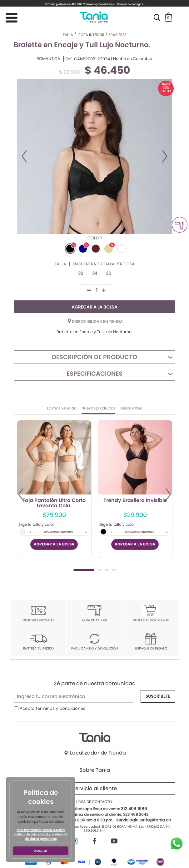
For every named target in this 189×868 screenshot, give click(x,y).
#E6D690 (109, 249)
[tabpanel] (54, 489)
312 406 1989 (134, 809)
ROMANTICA (48, 59)
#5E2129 (96, 249)
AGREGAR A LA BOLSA (94, 307)
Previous (24, 156)
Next (165, 156)
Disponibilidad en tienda (95, 321)
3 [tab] (107, 570)
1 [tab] (84, 570)
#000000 (70, 249)
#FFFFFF (121, 249)
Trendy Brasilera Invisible (135, 501)
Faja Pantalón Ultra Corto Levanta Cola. (54, 503)
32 (81, 273)
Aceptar (41, 851)
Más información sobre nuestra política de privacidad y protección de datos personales (41, 835)
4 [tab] (114, 570)
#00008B (83, 249)
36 (109, 273)
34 (95, 273)
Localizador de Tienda (95, 753)
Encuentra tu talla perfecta (104, 264)
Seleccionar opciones (58, 532)
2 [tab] (99, 570)
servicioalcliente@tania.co (144, 820)
